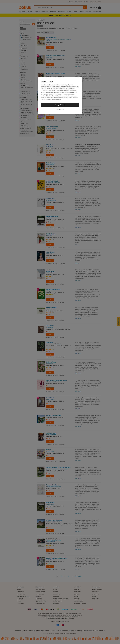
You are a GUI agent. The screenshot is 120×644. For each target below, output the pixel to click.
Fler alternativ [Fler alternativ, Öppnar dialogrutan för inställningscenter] (60, 110)
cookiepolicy (57, 100)
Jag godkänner (60, 105)
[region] (60, 96)
